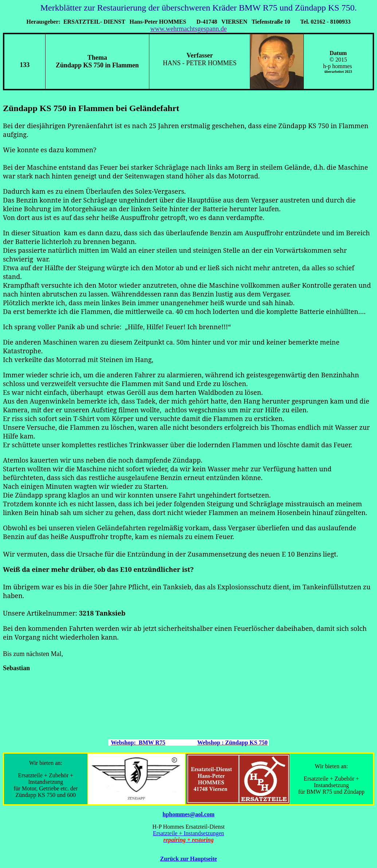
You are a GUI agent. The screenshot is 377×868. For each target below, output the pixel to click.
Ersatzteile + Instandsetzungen (189, 833)
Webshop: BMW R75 (138, 743)
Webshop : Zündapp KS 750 (232, 743)
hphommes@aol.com (188, 814)
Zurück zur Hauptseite (188, 859)
